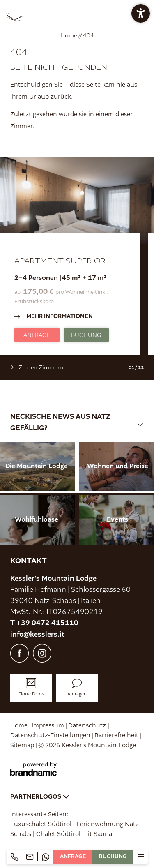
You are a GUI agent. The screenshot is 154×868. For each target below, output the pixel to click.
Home (69, 35)
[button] (141, 13)
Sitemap (23, 745)
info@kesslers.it (37, 634)
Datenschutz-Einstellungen (51, 735)
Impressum (49, 726)
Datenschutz (88, 726)
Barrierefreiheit (117, 735)
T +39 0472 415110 (44, 623)
